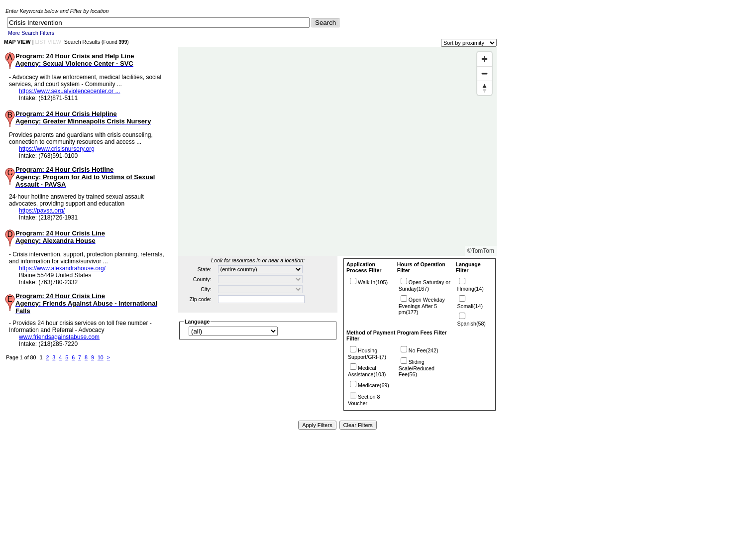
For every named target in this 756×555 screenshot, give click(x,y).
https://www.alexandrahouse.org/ (62, 268)
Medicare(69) (374, 385)
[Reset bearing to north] (485, 88)
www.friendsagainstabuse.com (59, 337)
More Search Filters (31, 33)
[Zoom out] (485, 73)
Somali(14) (470, 306)
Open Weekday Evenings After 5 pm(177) (422, 306)
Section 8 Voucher (364, 400)
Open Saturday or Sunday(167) (425, 285)
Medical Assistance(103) (367, 371)
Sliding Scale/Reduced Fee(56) (417, 368)
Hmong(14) (470, 289)
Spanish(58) (471, 324)
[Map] (337, 151)
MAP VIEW (17, 42)
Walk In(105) (373, 282)
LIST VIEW (48, 42)
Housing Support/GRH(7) (367, 354)
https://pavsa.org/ (42, 211)
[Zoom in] (485, 59)
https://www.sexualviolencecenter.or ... (69, 91)
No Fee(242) (424, 350)
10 (101, 357)
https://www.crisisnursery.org (57, 149)
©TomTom (481, 251)
